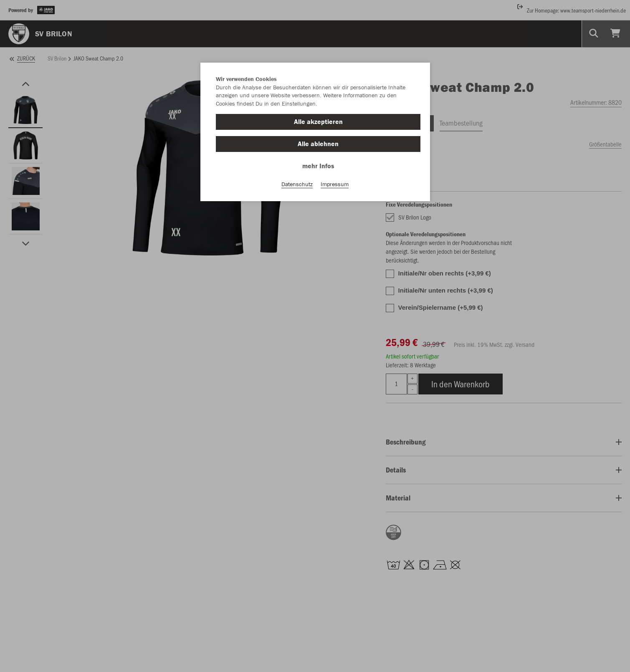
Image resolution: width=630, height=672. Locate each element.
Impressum (335, 184)
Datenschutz (297, 184)
